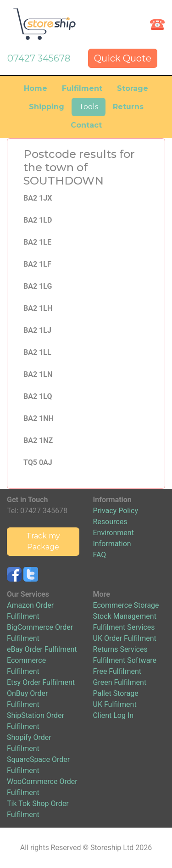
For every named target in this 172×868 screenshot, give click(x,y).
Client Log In (114, 715)
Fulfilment (82, 88)
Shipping (47, 107)
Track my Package (43, 541)
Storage (133, 88)
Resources (110, 522)
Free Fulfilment (117, 671)
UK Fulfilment (115, 704)
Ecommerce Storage (126, 605)
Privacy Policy (116, 511)
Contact (86, 125)
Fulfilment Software (125, 660)
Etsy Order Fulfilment (41, 682)
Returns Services (120, 649)
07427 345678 (39, 58)
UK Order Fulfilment (125, 638)
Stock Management (125, 616)
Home (36, 88)
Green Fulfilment (120, 682)
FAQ (100, 555)
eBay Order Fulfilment (42, 649)
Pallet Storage (116, 693)
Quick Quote (123, 58)
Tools (89, 107)
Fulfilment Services (124, 627)
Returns (128, 107)
